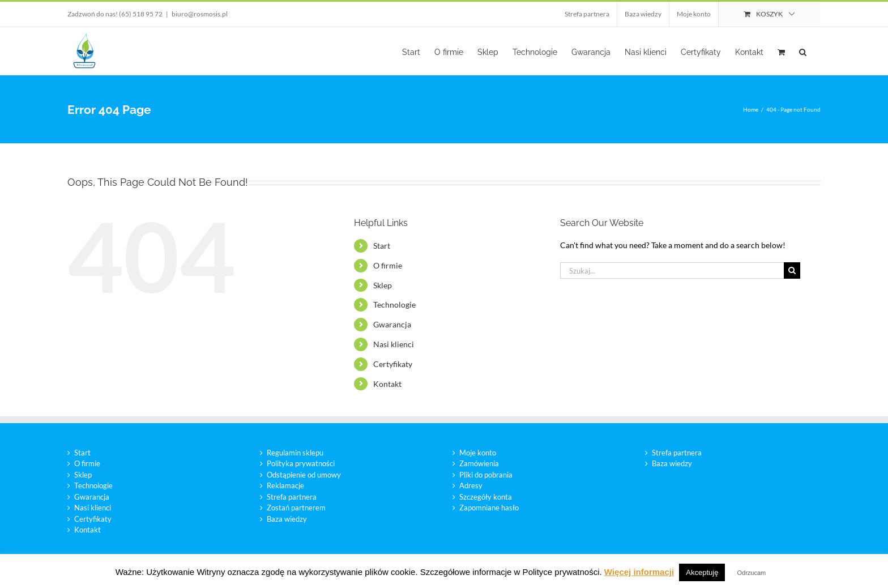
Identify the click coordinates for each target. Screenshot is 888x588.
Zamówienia (479, 463)
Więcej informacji (639, 572)
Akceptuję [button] (702, 572)
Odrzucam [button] (752, 573)
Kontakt (387, 384)
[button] (803, 51)
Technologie (394, 304)
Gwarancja (392, 324)
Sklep (383, 285)
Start (382, 246)
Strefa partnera (292, 497)
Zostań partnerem (296, 508)
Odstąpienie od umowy (304, 475)
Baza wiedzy (287, 519)
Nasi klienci (394, 344)
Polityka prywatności (301, 463)
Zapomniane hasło (489, 508)
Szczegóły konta (486, 497)
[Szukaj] (792, 270)
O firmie (388, 265)
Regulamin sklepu (295, 453)
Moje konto (478, 453)
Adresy (471, 485)
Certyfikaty (393, 364)
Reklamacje (285, 485)
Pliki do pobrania (486, 475)
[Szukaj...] (672, 270)
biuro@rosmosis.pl (200, 14)
